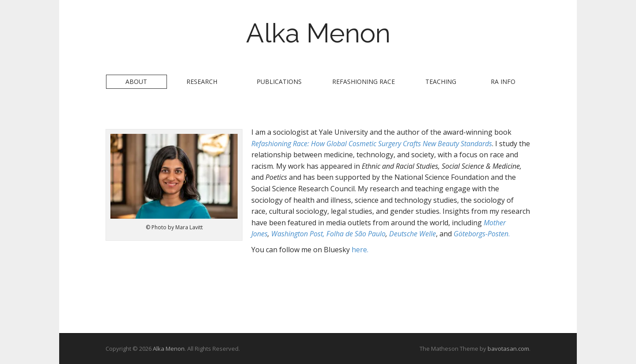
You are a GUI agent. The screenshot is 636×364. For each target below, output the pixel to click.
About (136, 82)
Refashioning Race (363, 82)
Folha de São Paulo (356, 234)
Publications (279, 82)
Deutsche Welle (413, 234)
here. (360, 250)
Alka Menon (318, 33)
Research (202, 82)
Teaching (441, 82)
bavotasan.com (508, 349)
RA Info (503, 82)
